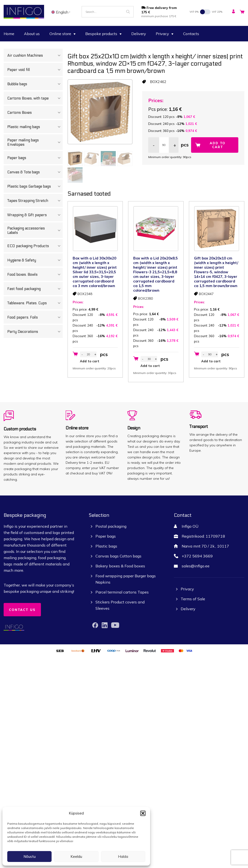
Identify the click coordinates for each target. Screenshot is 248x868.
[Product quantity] (164, 145)
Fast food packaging (35, 289)
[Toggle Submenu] (59, 55)
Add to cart (218, 145)
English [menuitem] (62, 12)
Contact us (22, 610)
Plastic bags (106, 546)
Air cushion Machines (35, 55)
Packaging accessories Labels (35, 230)
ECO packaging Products (35, 246)
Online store (62, 34)
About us (32, 34)
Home (9, 34)
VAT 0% (194, 12)
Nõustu (30, 857)
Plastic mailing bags (35, 127)
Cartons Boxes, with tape (35, 98)
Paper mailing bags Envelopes (35, 142)
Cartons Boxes (35, 113)
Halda (123, 857)
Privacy (165, 34)
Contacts (191, 34)
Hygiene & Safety (35, 260)
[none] (62, 12)
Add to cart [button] (90, 361)
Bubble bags (35, 84)
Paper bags (35, 158)
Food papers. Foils (35, 317)
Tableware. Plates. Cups (35, 303)
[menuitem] (62, 12)
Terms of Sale (193, 599)
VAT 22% (217, 12)
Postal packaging (111, 526)
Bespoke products (103, 34)
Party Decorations (35, 332)
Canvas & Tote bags (35, 172)
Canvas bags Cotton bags (118, 556)
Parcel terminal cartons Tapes (122, 592)
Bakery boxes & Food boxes (120, 566)
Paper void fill (35, 70)
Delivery (139, 34)
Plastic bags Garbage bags (35, 186)
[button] (143, 813)
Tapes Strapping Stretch (35, 201)
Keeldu (76, 857)
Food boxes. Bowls (35, 274)
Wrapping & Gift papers (35, 215)
